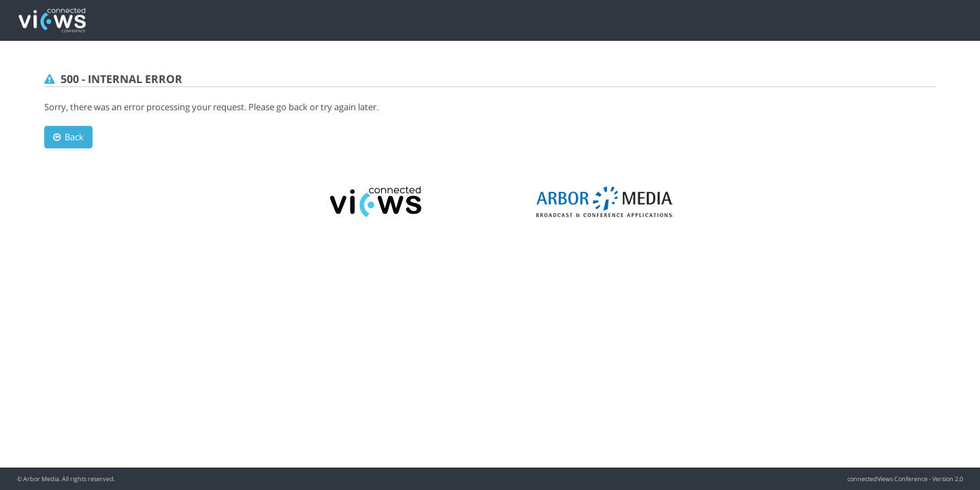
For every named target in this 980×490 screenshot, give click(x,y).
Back (68, 137)
